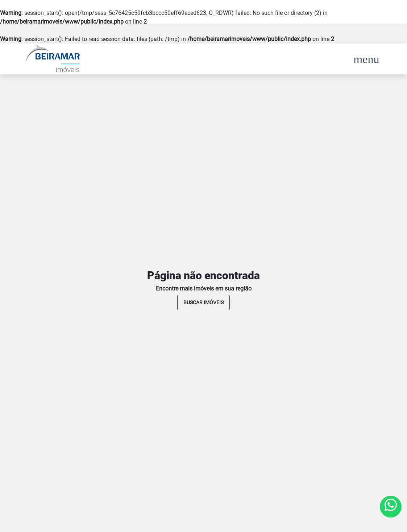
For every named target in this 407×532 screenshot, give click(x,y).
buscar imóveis (203, 302)
